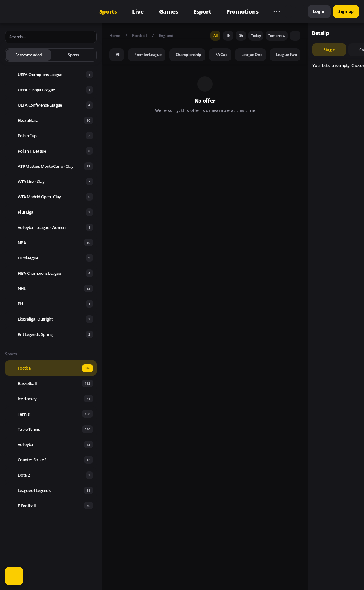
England (166, 36)
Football (140, 36)
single (329, 50)
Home (115, 36)
